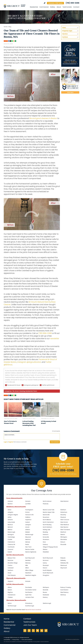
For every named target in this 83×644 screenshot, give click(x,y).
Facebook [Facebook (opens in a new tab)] (29, 631)
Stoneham (46, 539)
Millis (27, 565)
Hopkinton (28, 520)
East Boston (29, 592)
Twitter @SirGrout (48, 385)
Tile (13, 391)
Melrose (28, 542)
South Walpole (47, 570)
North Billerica (47, 520)
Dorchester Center (31, 590)
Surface (65, 37)
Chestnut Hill (11, 544)
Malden (28, 532)
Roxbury (45, 597)
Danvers (28, 501)
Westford (63, 532)
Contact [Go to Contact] (76, 7)
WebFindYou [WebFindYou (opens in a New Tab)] (76, 639)
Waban (45, 549)
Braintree (10, 560)
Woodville (63, 544)
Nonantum (46, 517)
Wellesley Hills (64, 563)
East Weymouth (30, 558)
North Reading (47, 525)
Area (64, 28)
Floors (35, 391)
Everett (10, 552)
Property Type (67, 31)
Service (65, 34)
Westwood (64, 565)
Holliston (28, 517)
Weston (63, 535)
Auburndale (11, 522)
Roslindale (46, 595)
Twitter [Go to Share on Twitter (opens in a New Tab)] (10, 41)
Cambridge (11, 537)
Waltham (63, 510)
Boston (10, 590)
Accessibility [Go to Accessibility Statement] (7, 640)
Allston (10, 587)
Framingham (29, 510)
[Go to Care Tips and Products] (70, 54)
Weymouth (64, 568)
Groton (27, 512)
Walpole (63, 558)
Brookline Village (13, 563)
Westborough (47, 603)
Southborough (30, 606)
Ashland (10, 520)
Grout (17, 391)
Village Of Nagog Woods (50, 547)
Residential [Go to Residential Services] (34, 7)
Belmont (10, 527)
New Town (28, 547)
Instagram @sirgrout (31, 385)
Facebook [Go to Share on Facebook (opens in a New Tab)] (9, 41)
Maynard (28, 537)
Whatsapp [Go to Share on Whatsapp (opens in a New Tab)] (12, 41)
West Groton (64, 522)
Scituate (28, 581)
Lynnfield (28, 504)
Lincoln (27, 527)
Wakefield (46, 552)
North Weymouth (48, 558)
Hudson (28, 522)
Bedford (10, 525)
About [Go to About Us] (59, 7)
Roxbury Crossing (66, 587)
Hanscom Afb (29, 515)
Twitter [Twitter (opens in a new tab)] (33, 631)
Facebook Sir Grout (14, 385)
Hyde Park (28, 595)
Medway (28, 563)
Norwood (46, 560)
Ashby (10, 517)
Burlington (11, 535)
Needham (28, 573)
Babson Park (12, 558)
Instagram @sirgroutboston (29, 362)
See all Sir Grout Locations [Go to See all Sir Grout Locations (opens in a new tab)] (33, 610)
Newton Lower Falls (49, 510)
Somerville (46, 537)
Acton (10, 510)
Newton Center (30, 549)
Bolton (10, 603)
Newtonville (46, 515)
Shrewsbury (29, 603)
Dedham (10, 570)
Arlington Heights (13, 515)
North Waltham (47, 527)
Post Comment (55, 442)
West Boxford (64, 501)
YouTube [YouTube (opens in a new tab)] (38, 631)
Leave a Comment (12, 431)
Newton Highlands (31, 552)
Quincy (45, 563)
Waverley (63, 515)
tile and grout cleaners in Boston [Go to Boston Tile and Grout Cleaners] (43, 118)
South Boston (64, 590)
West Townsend (65, 530)
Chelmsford (11, 542)
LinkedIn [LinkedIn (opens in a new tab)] (42, 631)
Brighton (10, 592)
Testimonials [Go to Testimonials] (67, 7)
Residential (29, 391)
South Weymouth (48, 573)
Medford (28, 539)
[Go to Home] (16, 6)
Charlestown (12, 595)
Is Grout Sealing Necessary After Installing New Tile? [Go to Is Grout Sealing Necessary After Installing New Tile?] (29, 423)
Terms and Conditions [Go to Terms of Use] (27, 640)
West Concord (65, 520)
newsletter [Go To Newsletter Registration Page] (55, 339)
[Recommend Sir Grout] (70, 81)
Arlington (10, 512)
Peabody (46, 504)
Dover (10, 573)
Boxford (10, 504)
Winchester (64, 539)
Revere (45, 592)
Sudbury (45, 544)
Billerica (10, 530)
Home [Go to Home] (6, 27)
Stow (44, 542)
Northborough (12, 606)
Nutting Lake (47, 530)
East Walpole (12, 575)
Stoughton (46, 575)
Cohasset (11, 568)
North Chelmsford (48, 522)
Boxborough (11, 532)
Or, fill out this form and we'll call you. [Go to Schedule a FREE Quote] (63, 474)
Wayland (63, 517)
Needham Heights (31, 575)
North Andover (47, 501)
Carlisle (10, 539)
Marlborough (29, 535)
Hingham (10, 581)
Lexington (28, 525)
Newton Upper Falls (49, 512)
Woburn (63, 542)
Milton (27, 568)
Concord (10, 549)
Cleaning (22, 391)
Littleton (28, 530)
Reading (45, 532)
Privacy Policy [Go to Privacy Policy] (16, 640)
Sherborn (46, 535)
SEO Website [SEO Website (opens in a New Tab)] (68, 639)
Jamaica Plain (30, 597)
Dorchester (29, 587)
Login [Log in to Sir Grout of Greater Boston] (5, 442)
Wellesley (63, 560)
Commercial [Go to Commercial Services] (44, 7)
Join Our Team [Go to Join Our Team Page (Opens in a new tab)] (30, 625)
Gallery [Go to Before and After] (53, 7)
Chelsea (10, 597)
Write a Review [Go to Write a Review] (45, 3)
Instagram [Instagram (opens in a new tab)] (25, 631)
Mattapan (46, 587)
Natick (27, 544)
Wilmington (64, 537)
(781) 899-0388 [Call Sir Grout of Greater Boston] (72, 3)
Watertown (64, 512)
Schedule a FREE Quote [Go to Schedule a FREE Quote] (55, 3)
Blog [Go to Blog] (10, 27)
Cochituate (11, 547)
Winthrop (63, 595)
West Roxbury (64, 592)
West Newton (64, 527)
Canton (10, 565)
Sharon (45, 568)
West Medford (65, 525)
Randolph (46, 565)
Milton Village (29, 570)
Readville (46, 590)
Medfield (28, 560)
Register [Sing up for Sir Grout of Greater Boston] (11, 442)
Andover (10, 501)
